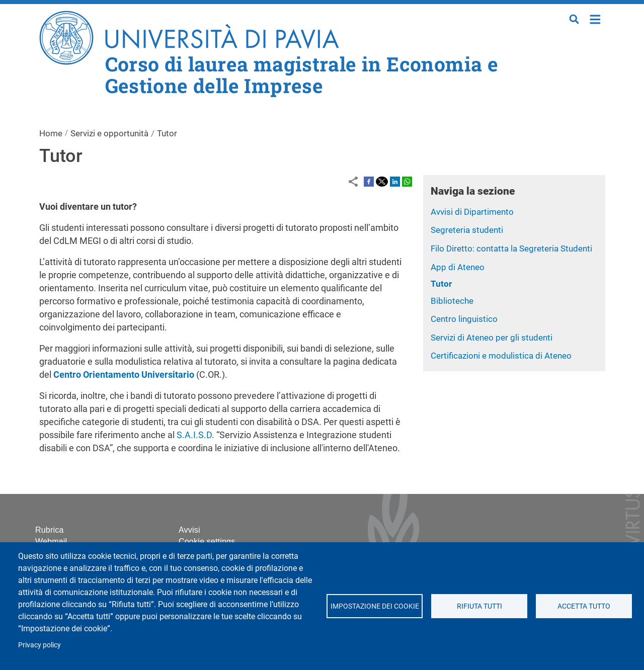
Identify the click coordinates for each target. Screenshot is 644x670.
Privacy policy (39, 645)
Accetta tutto (584, 606)
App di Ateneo (458, 267)
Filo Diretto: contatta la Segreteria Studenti (511, 248)
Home (595, 18)
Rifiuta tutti (479, 606)
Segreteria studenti (467, 230)
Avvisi (189, 530)
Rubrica (50, 530)
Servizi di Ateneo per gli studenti (492, 338)
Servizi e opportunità (109, 133)
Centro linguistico (464, 319)
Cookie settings (207, 541)
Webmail (51, 541)
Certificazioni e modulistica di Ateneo (501, 356)
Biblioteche (452, 301)
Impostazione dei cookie (374, 606)
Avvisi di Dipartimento (472, 212)
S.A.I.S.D (194, 435)
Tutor (441, 284)
